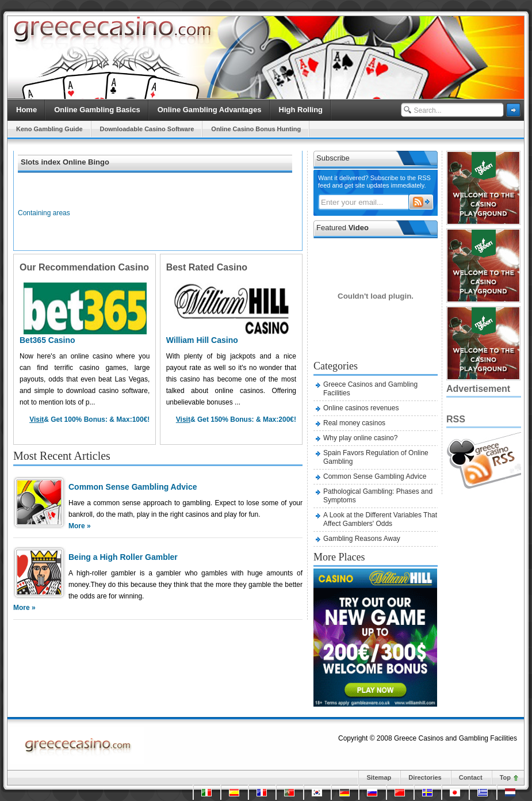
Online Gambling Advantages (210, 110)
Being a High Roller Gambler (123, 557)
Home (26, 110)
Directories (425, 777)
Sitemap (379, 777)
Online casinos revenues (361, 408)
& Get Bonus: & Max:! (89, 419)
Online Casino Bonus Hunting (256, 129)
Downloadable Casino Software (147, 129)
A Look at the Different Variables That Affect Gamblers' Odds (380, 519)
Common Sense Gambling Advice (133, 487)
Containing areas (44, 213)
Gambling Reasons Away (362, 539)
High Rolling (301, 110)
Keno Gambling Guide (49, 129)
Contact (471, 777)
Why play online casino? (360, 438)
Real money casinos (354, 423)
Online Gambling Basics (97, 110)
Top (505, 777)
